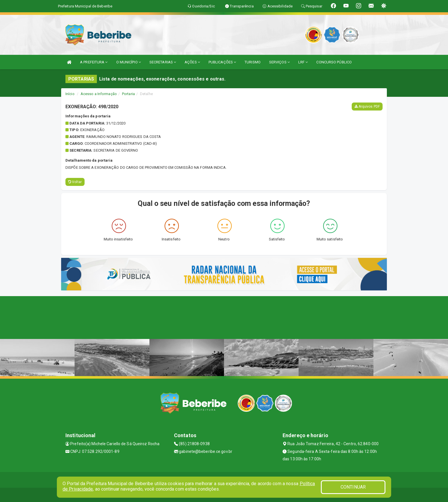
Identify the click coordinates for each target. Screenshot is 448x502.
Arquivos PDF (367, 107)
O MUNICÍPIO (129, 62)
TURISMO (253, 62)
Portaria (128, 94)
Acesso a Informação (99, 94)
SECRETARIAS (163, 62)
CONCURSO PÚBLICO (334, 62)
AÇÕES (192, 62)
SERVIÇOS (279, 62)
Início (70, 94)
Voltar (75, 182)
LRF (303, 62)
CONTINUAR (353, 487)
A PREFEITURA (94, 62)
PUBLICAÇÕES (222, 62)
